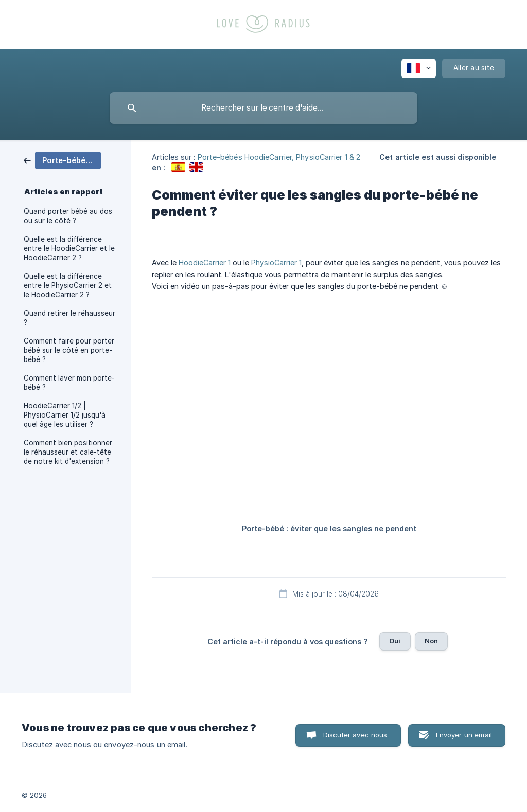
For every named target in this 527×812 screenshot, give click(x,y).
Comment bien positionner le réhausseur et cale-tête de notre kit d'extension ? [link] (68, 452)
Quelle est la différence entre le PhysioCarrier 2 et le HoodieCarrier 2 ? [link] (68, 285)
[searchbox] (263, 108)
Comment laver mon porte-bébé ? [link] (69, 383)
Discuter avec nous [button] (355, 735)
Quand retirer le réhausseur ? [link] (69, 318)
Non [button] (431, 641)
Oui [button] (395, 641)
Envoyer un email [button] (464, 735)
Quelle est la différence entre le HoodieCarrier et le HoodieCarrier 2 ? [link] (69, 248)
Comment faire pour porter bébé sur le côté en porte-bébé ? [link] (69, 350)
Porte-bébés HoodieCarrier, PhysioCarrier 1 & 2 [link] (279, 157)
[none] (419, 68)
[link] (62, 160)
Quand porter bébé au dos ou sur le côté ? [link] (68, 216)
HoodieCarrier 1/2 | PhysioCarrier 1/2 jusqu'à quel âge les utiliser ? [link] (65, 415)
